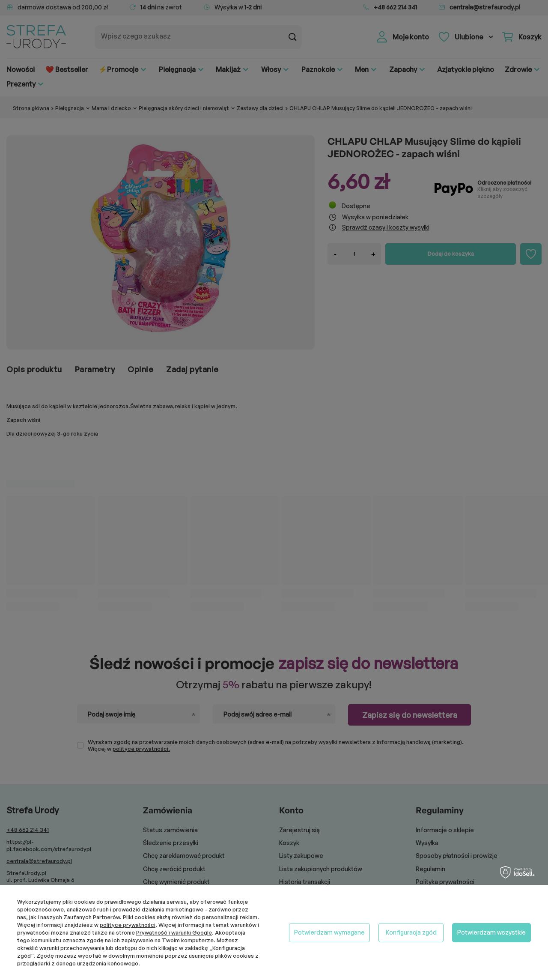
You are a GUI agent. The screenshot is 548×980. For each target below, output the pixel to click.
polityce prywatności (128, 925)
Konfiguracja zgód (411, 932)
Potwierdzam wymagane (329, 932)
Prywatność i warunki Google (174, 932)
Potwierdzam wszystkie (491, 932)
